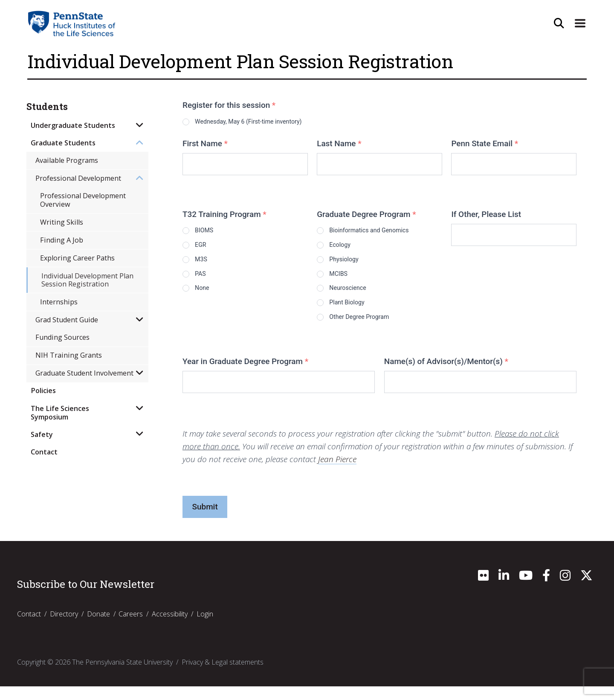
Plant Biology (357, 313)
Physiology (353, 265)
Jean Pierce (337, 473)
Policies (43, 390)
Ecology (348, 248)
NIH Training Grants (69, 355)
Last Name (339, 145)
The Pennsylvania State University (122, 676)
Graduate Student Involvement (84, 373)
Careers (131, 628)
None (209, 296)
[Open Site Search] (557, 23)
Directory (64, 628)
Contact (44, 452)
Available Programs (67, 160)
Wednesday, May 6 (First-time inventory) (271, 122)
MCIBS (346, 281)
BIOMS (211, 232)
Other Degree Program (373, 329)
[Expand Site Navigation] (579, 23)
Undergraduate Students (73, 125)
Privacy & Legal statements (223, 676)
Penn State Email (485, 145)
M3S (207, 265)
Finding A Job (62, 240)
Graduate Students (63, 143)
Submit (205, 520)
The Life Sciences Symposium (60, 412)
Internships (59, 302)
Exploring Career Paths (77, 258)
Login (205, 628)
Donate (98, 628)
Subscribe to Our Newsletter (86, 598)
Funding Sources (62, 337)
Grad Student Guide (67, 320)
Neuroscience (358, 296)
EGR (207, 248)
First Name (205, 145)
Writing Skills (62, 222)
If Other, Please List (486, 216)
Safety (42, 434)
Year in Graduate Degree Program (245, 375)
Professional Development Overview (83, 200)
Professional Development (78, 178)
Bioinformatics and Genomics (387, 232)
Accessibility (170, 628)
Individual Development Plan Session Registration (87, 280)
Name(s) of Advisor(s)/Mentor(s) (446, 375)
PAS (206, 281)
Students (47, 107)
